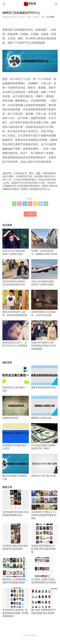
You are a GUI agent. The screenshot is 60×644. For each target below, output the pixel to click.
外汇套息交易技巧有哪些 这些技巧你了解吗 (44, 436)
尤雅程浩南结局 (16, 407)
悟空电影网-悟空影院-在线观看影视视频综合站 (16, 503)
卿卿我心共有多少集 (44, 407)
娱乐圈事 (51, 17)
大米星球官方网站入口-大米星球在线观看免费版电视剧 (44, 505)
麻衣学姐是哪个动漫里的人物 (16, 467)
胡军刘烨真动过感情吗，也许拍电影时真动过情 (16, 273)
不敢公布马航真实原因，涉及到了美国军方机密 (44, 273)
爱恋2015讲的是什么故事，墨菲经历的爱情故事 (16, 303)
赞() (30, 214)
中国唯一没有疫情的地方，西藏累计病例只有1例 (44, 242)
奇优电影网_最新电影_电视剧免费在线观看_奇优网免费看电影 (16, 603)
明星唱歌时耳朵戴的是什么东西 (16, 436)
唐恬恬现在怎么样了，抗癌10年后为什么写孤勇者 (16, 334)
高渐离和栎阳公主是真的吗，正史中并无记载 (44, 303)
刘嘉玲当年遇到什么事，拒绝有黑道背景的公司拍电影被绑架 (44, 335)
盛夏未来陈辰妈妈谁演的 (44, 377)
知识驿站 (14, 189)
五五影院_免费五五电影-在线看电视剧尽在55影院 (44, 570)
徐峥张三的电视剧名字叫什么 (36, 189)
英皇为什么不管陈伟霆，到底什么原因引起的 (16, 242)
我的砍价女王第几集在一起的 (16, 379)
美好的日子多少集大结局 (44, 466)
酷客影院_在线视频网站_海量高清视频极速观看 (16, 570)
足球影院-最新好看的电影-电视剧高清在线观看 (16, 537)
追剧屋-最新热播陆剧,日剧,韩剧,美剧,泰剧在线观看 (44, 538)
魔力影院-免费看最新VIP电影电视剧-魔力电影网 (44, 601)
